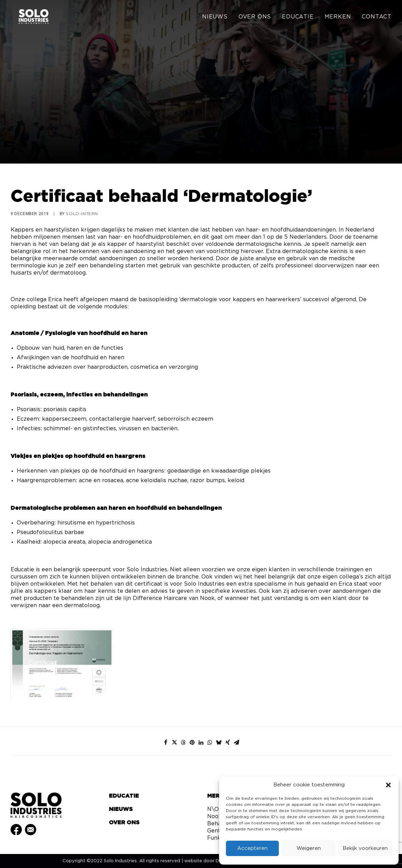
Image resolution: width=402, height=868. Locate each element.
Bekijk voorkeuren (365, 848)
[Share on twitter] (174, 742)
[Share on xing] (228, 742)
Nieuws (215, 18)
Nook (214, 816)
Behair (216, 824)
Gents (215, 831)
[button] (388, 785)
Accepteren (252, 848)
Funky (216, 838)
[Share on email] (236, 742)
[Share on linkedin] (201, 742)
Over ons (255, 18)
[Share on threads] (183, 742)
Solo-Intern (82, 214)
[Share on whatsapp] (210, 742)
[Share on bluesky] (219, 742)
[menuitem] (217, 18)
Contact (377, 18)
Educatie (298, 18)
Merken (338, 18)
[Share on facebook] (166, 742)
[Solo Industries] (28, 18)
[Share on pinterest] (192, 742)
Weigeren (309, 848)
